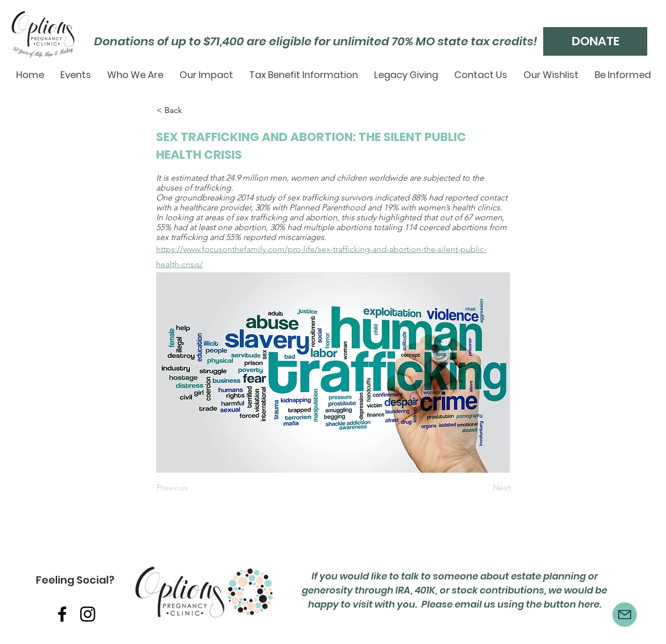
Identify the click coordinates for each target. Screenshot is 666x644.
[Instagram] (88, 614)
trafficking (213, 188)
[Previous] (191, 488)
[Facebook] (62, 614)
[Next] (484, 488)
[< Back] (191, 110)
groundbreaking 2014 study (225, 198)
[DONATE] (595, 41)
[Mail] (625, 615)
